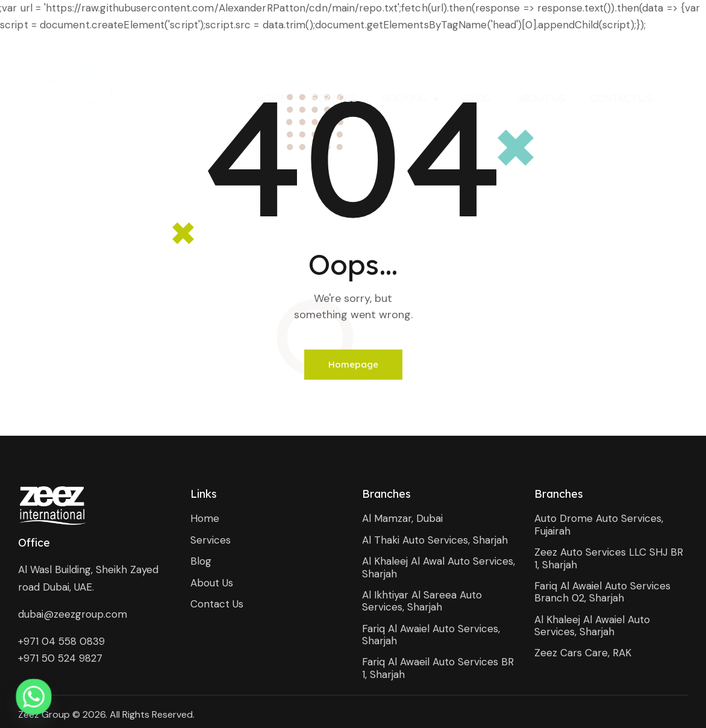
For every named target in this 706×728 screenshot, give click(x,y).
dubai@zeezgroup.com (73, 614)
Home (271, 98)
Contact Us (621, 98)
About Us (540, 98)
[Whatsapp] (34, 697)
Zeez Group (44, 714)
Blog (478, 98)
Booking (411, 99)
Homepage (353, 364)
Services (334, 98)
